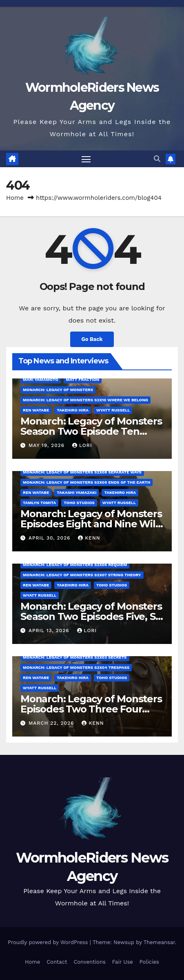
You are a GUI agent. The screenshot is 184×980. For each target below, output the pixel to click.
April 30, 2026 (50, 538)
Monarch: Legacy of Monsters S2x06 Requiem (75, 565)
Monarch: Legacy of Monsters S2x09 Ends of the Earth (86, 482)
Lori (82, 445)
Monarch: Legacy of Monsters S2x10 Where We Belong (85, 400)
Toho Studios (79, 503)
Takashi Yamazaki (76, 492)
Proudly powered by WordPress (49, 942)
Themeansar (159, 942)
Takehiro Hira (73, 410)
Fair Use (123, 962)
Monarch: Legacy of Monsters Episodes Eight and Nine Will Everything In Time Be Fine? (91, 524)
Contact (57, 962)
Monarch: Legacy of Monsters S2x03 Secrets (75, 657)
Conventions (89, 962)
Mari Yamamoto (41, 379)
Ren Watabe (36, 410)
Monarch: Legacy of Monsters (58, 390)
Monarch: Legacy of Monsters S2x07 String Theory (82, 575)
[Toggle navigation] (86, 159)
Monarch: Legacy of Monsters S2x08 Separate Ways (82, 472)
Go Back (92, 339)
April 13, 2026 (50, 630)
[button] (157, 159)
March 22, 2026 (52, 723)
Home (15, 198)
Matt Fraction (83, 379)
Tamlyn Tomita (39, 503)
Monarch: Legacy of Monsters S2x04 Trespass (76, 667)
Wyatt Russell (113, 410)
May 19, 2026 (48, 445)
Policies (149, 962)
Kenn (89, 538)
